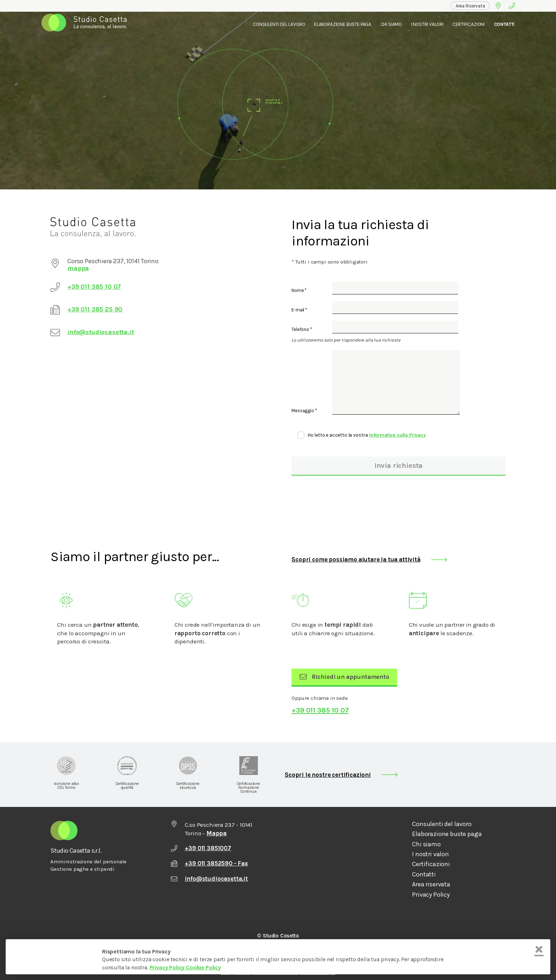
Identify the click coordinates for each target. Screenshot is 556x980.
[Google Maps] (498, 6)
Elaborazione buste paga (447, 834)
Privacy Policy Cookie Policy (185, 967)
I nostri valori (427, 24)
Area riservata (431, 885)
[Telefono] (512, 6)
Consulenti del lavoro (279, 24)
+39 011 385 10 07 (94, 287)
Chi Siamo (391, 24)
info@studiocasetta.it (101, 332)
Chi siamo (426, 845)
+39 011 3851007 (201, 848)
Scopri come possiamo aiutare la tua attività (356, 559)
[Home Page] (86, 24)
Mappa (216, 833)
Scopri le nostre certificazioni (328, 775)
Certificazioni (469, 24)
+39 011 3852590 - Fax (209, 863)
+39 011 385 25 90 (95, 309)
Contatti (504, 24)
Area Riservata (470, 6)
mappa (78, 268)
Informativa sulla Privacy (397, 435)
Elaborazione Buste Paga (343, 24)
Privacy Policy (431, 895)
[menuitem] (470, 6)
